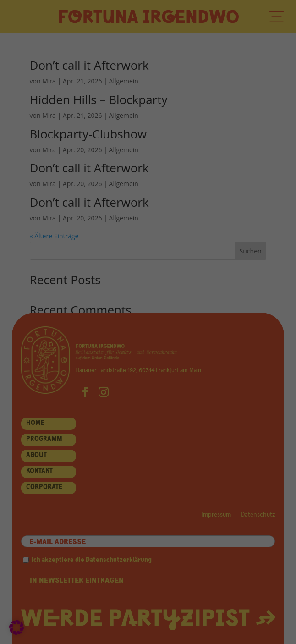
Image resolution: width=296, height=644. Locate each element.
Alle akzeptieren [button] (148, 380)
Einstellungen (211, 235)
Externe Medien (61, 328)
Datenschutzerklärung (60, 235)
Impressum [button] (187, 469)
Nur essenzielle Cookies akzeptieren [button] (148, 426)
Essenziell (53, 259)
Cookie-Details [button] (112, 469)
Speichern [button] (148, 403)
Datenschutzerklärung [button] (151, 469)
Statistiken (55, 293)
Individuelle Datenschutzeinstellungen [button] (148, 450)
